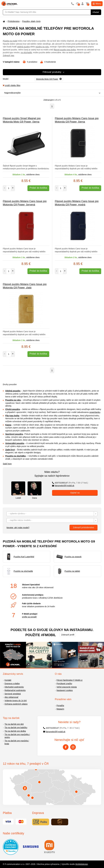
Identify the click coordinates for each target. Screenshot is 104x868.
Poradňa (60, 706)
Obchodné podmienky (14, 687)
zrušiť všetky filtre (12, 85)
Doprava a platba (12, 684)
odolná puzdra (23, 47)
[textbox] (52, 514)
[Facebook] (66, 747)
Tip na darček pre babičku (16, 728)
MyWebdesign (82, 864)
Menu (97, 4)
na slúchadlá (26, 53)
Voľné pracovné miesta (67, 687)
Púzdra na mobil (10, 41)
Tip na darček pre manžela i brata (17, 742)
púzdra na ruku (42, 47)
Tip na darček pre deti (14, 724)
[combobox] (51, 93)
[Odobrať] (49, 79)
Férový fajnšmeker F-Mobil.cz (70, 680)
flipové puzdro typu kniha (65, 50)
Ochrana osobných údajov (16, 704)
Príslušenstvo (14, 21)
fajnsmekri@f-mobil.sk (63, 486)
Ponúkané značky (64, 684)
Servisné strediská (13, 694)
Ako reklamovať (11, 697)
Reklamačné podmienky (15, 690)
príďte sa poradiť (29, 617)
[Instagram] (73, 747)
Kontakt (8, 680)
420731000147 (70, 483)
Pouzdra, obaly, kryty (31, 21)
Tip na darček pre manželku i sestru (17, 736)
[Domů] (4, 21)
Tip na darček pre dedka (15, 731)
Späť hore (7, 464)
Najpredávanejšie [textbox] (12, 93)
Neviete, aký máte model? (18, 528)
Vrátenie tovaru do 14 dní (16, 701)
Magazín (60, 709)
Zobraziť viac (9, 55)
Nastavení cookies (65, 690)
